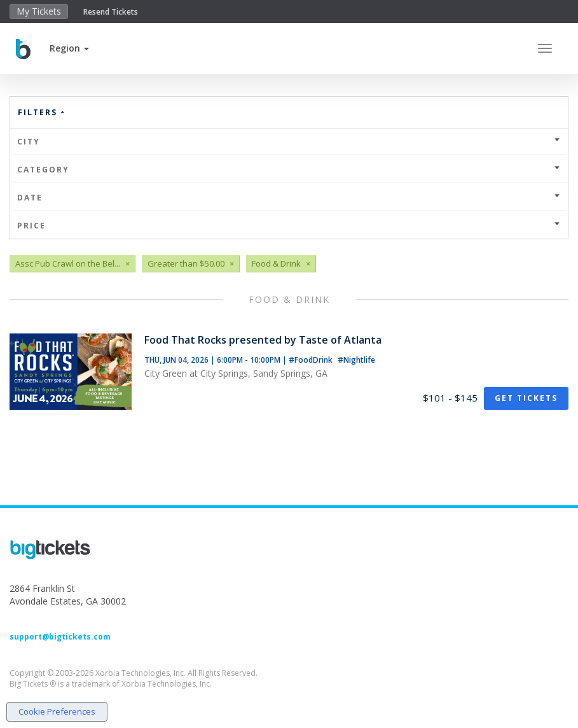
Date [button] (289, 198)
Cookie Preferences (57, 711)
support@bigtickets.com (60, 637)
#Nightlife (356, 360)
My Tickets (39, 11)
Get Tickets (526, 398)
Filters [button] (42, 112)
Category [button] (289, 170)
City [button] (289, 142)
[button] (69, 48)
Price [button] (289, 226)
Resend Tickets (111, 12)
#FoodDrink (312, 360)
